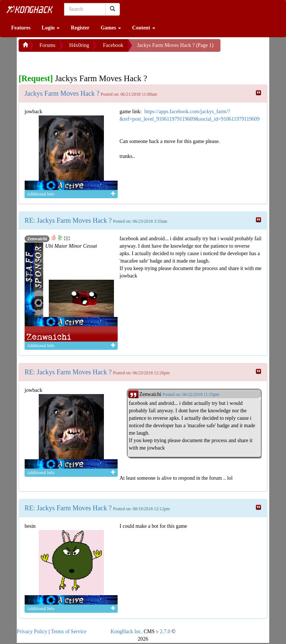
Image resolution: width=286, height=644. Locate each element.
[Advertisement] (78, 61)
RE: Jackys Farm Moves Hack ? (68, 221)
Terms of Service (69, 632)
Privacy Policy (32, 632)
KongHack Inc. (127, 632)
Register (80, 28)
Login (51, 28)
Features (21, 28)
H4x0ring (79, 45)
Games (111, 28)
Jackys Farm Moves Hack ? (62, 93)
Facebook (113, 45)
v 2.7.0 (163, 632)
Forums (47, 45)
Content (144, 28)
